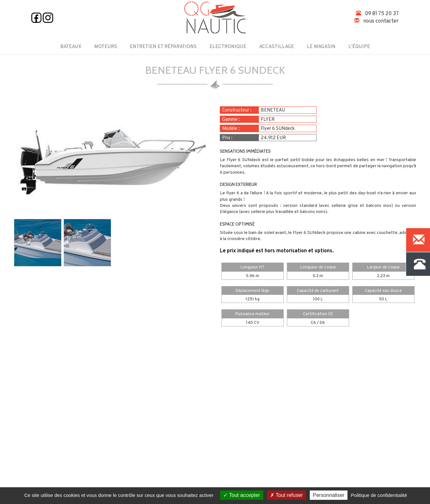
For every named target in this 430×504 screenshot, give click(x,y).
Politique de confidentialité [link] (379, 495)
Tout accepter (242, 495)
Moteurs (106, 47)
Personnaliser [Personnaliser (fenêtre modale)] (329, 495)
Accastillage (277, 47)
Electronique (228, 47)
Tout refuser (287, 495)
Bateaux (71, 47)
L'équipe (359, 47)
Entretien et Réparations (163, 47)
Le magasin (321, 47)
